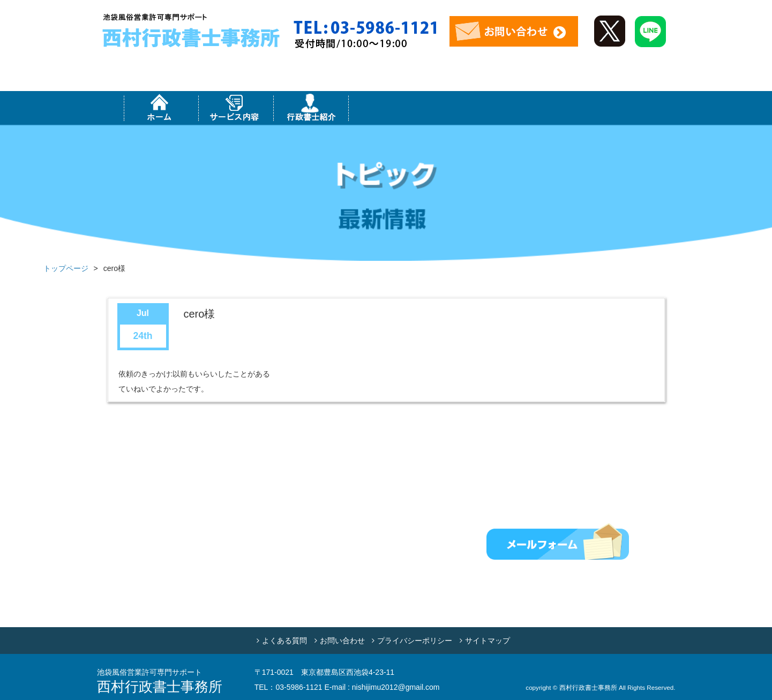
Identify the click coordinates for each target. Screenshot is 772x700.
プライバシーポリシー (415, 641)
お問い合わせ (342, 641)
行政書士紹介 (311, 108)
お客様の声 (611, 108)
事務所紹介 (461, 108)
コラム (536, 108)
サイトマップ (488, 641)
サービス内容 (236, 108)
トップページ (66, 268)
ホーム (161, 108)
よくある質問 (284, 641)
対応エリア (386, 108)
